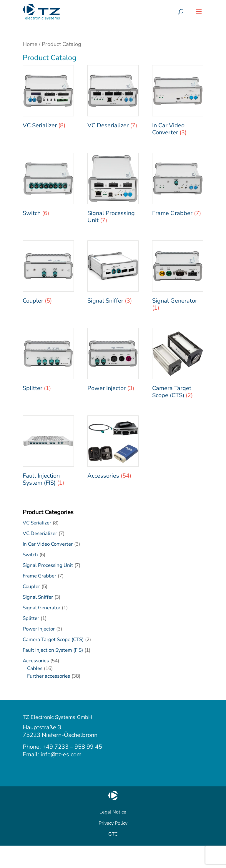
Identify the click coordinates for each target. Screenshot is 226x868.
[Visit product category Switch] (48, 186)
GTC (113, 834)
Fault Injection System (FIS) (53, 650)
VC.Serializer (37, 523)
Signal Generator (41, 608)
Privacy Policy (113, 823)
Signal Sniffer (38, 597)
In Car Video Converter (48, 544)
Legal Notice (113, 812)
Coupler (31, 586)
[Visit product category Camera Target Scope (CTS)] (178, 365)
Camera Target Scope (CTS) (53, 640)
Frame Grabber (39, 576)
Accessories (36, 661)
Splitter (31, 618)
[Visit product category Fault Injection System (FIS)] (48, 452)
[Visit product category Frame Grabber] (178, 186)
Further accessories (49, 676)
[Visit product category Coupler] (48, 274)
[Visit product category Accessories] (113, 449)
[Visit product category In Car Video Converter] (178, 102)
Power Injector (39, 629)
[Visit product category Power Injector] (113, 361)
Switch (30, 555)
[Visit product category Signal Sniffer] (113, 274)
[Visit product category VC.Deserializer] (113, 99)
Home (30, 44)
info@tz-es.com (61, 754)
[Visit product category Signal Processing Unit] (113, 190)
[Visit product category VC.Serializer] (48, 99)
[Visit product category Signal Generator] (178, 277)
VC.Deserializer (40, 533)
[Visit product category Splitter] (48, 361)
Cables (35, 668)
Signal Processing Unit (48, 565)
